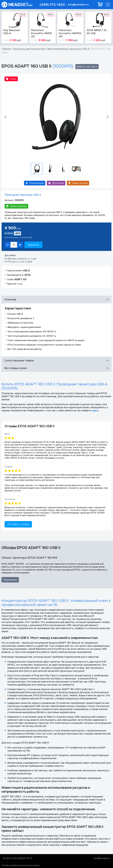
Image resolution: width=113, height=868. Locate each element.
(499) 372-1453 (52, 5)
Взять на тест (87, 67)
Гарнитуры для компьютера (29, 49)
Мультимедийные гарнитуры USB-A (68, 49)
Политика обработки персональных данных (21, 865)
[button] (6, 117)
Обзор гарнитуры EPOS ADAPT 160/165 (29, 558)
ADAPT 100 (20, 279)
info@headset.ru (78, 5)
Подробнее (10, 580)
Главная (6, 49)
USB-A (26, 271)
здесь (95, 410)
